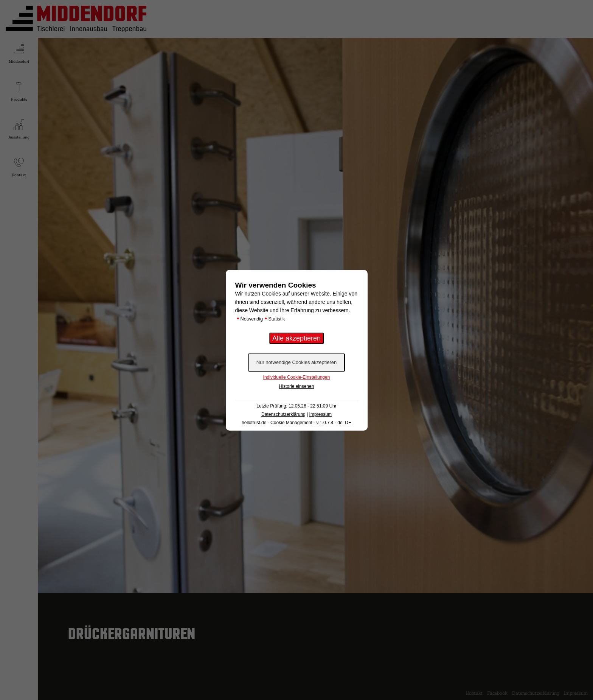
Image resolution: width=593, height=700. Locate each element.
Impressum (321, 414)
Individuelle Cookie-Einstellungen (297, 377)
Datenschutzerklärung (283, 414)
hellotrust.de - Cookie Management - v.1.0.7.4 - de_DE (296, 423)
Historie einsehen (297, 386)
